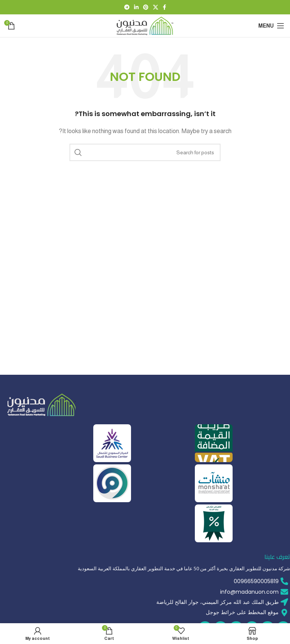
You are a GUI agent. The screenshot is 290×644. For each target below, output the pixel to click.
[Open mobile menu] (271, 26)
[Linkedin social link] (136, 7)
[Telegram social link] (127, 7)
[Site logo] (145, 25)
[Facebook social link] (164, 7)
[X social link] (156, 7)
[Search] (145, 152)
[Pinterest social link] (146, 7)
